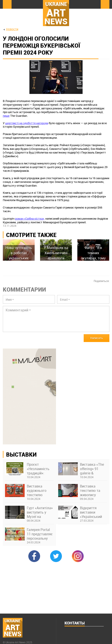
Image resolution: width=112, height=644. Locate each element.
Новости (12, 29)
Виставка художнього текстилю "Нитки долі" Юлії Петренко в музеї (40, 491)
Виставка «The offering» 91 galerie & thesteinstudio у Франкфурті (92, 469)
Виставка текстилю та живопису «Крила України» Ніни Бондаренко (93, 491)
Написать (97, 338)
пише (6, 116)
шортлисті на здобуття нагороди (27, 123)
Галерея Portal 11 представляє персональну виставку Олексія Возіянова (40, 534)
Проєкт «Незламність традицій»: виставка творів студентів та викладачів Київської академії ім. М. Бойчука (40, 469)
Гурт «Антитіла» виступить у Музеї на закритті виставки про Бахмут (40, 512)
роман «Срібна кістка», (30, 219)
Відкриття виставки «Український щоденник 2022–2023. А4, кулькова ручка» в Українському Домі (92, 512)
